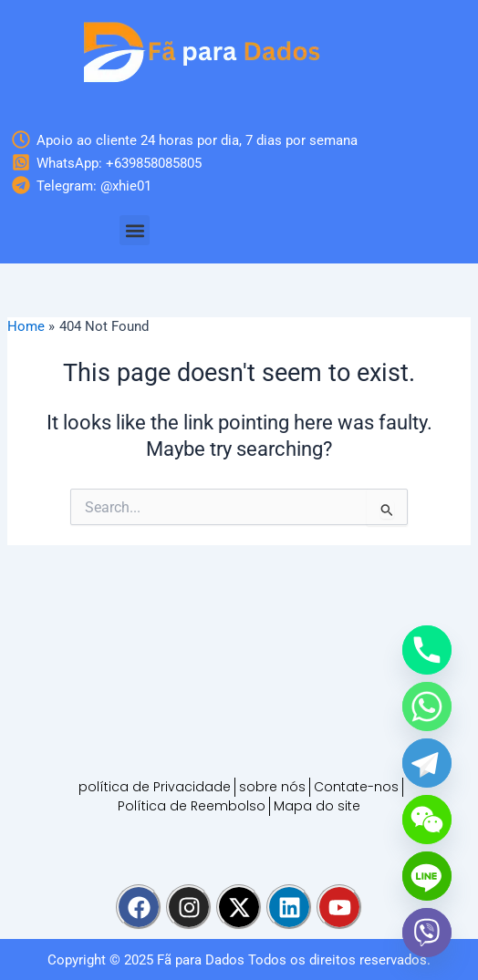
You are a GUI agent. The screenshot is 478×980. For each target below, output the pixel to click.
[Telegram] (427, 763)
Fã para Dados (201, 960)
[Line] (427, 876)
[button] (135, 230)
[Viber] (427, 933)
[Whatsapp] (427, 707)
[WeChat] (427, 820)
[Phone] (427, 650)
